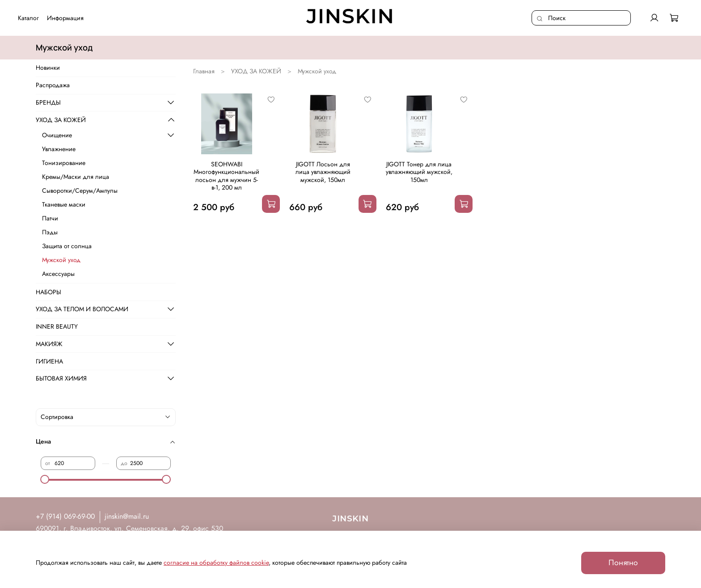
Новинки (48, 68)
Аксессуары (58, 274)
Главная (204, 71)
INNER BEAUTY (57, 326)
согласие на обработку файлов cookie (216, 563)
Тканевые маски (64, 204)
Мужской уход (61, 260)
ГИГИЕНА (49, 361)
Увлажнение (59, 149)
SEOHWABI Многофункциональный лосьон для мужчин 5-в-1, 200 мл (226, 176)
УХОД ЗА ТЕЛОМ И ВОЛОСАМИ (82, 309)
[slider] (45, 479)
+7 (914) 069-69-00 (65, 516)
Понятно (623, 563)
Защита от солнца (67, 246)
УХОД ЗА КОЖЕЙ (256, 71)
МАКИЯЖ (49, 344)
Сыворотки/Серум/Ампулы (80, 190)
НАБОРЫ (49, 292)
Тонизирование (64, 163)
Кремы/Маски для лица (76, 177)
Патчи (50, 218)
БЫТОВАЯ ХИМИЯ (61, 378)
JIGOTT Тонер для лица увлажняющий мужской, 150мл (419, 172)
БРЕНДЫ (48, 102)
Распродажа (53, 85)
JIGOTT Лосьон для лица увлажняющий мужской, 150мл (323, 172)
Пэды (50, 232)
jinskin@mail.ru (127, 516)
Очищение (57, 135)
